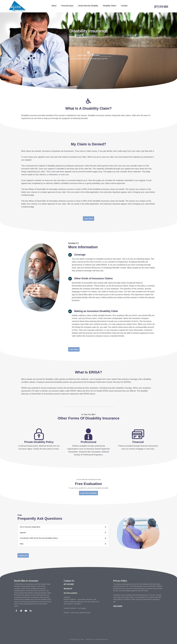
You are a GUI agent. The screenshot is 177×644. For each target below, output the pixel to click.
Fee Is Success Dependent (30, 527)
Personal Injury (67, 6)
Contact (124, 6)
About (54, 6)
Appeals (23, 533)
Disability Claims (109, 6)
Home (79, 36)
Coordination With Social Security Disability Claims (39, 538)
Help (22, 544)
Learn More (89, 219)
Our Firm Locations (70, 593)
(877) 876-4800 (69, 584)
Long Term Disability (88, 493)
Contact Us (23, 555)
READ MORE (118, 606)
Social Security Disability (88, 6)
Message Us (68, 588)
